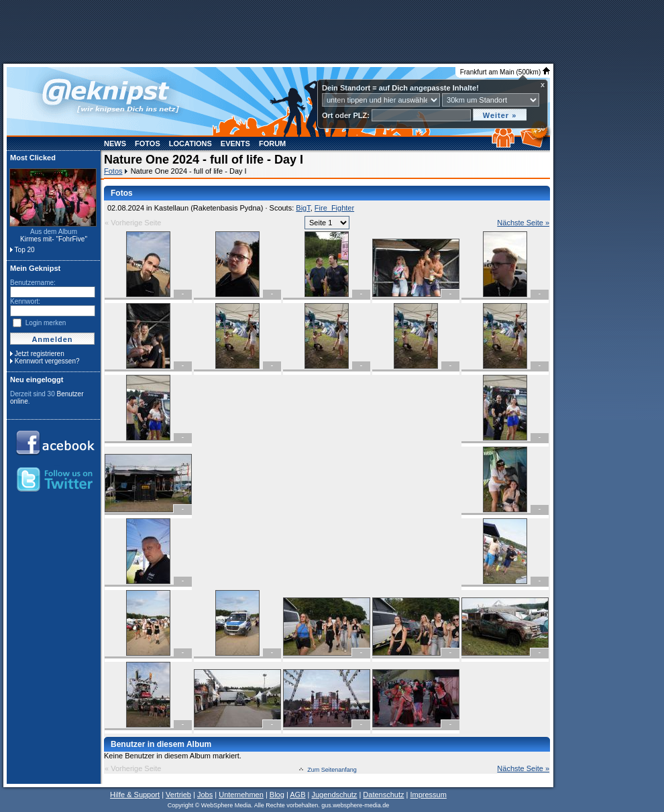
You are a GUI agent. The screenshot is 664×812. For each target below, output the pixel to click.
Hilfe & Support (135, 795)
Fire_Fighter (334, 208)
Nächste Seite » (523, 223)
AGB (297, 795)
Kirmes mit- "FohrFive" (54, 239)
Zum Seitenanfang (332, 770)
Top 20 (25, 250)
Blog (277, 795)
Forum (272, 143)
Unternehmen (241, 795)
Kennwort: (25, 301)
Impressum (428, 795)
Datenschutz (383, 795)
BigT (303, 208)
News (115, 143)
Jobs (205, 795)
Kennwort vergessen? (47, 361)
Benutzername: (33, 283)
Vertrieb (178, 795)
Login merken (46, 323)
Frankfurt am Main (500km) (505, 72)
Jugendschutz (334, 795)
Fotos (148, 143)
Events (235, 143)
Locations (190, 143)
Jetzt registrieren (40, 354)
